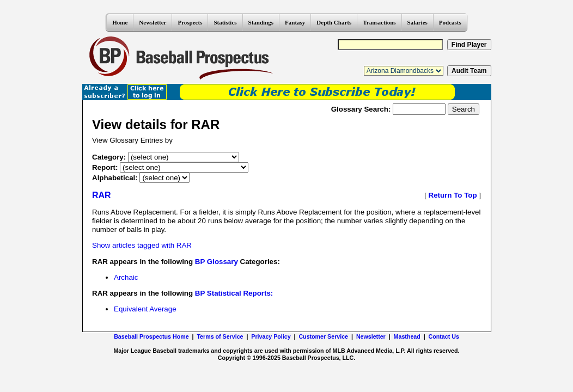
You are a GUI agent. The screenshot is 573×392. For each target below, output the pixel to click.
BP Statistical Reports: (234, 293)
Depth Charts (334, 22)
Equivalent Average (145, 309)
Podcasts (450, 22)
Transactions (379, 22)
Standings (261, 22)
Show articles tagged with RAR (142, 245)
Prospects (190, 22)
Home (120, 22)
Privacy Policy (271, 336)
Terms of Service (220, 336)
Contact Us (444, 336)
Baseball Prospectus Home (151, 336)
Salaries (417, 22)
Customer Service (323, 336)
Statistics (225, 22)
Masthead (407, 336)
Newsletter (153, 22)
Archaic (126, 277)
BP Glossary (217, 262)
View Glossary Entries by (132, 140)
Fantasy (295, 22)
